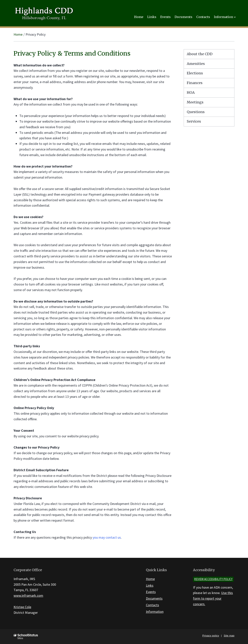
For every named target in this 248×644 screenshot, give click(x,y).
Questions (196, 112)
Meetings (195, 102)
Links (150, 585)
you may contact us (107, 537)
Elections (195, 73)
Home (18, 34)
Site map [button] (229, 636)
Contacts (152, 605)
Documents (154, 598)
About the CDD (200, 54)
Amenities (196, 64)
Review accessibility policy (213, 579)
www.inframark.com (28, 595)
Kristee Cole (22, 607)
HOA (191, 92)
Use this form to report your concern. (213, 598)
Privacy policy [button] (211, 636)
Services (194, 121)
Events (151, 592)
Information (155, 612)
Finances (195, 83)
